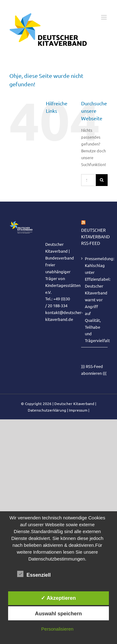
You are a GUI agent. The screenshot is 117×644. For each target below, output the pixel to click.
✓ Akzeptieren (58, 598)
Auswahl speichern (58, 613)
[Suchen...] (88, 180)
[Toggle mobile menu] (104, 17)
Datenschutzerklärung (47, 410)
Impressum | (79, 410)
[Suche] (102, 180)
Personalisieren (57, 629)
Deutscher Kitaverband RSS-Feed (95, 236)
